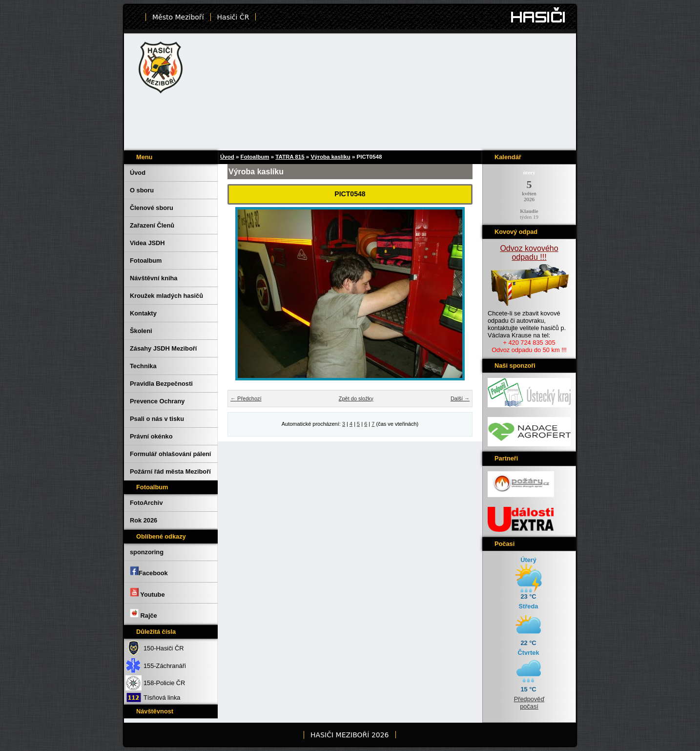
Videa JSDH (147, 243)
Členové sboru (152, 208)
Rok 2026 (144, 520)
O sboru (142, 190)
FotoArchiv (146, 503)
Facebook (149, 571)
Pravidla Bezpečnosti (161, 384)
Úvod (138, 173)
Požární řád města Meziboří (170, 471)
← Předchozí (246, 398)
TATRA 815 (290, 157)
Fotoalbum (146, 261)
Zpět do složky (356, 398)
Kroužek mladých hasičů (166, 296)
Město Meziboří (178, 17)
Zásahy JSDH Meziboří (163, 348)
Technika (143, 366)
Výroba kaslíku (330, 157)
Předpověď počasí (529, 703)
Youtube (147, 593)
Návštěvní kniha (154, 278)
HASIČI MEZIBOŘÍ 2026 (350, 735)
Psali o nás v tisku (157, 419)
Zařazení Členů (152, 225)
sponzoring (147, 552)
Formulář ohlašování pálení (170, 454)
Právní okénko (151, 436)
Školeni (141, 331)
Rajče (144, 614)
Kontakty (143, 313)
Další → (460, 398)
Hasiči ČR (233, 17)
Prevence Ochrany (157, 401)
